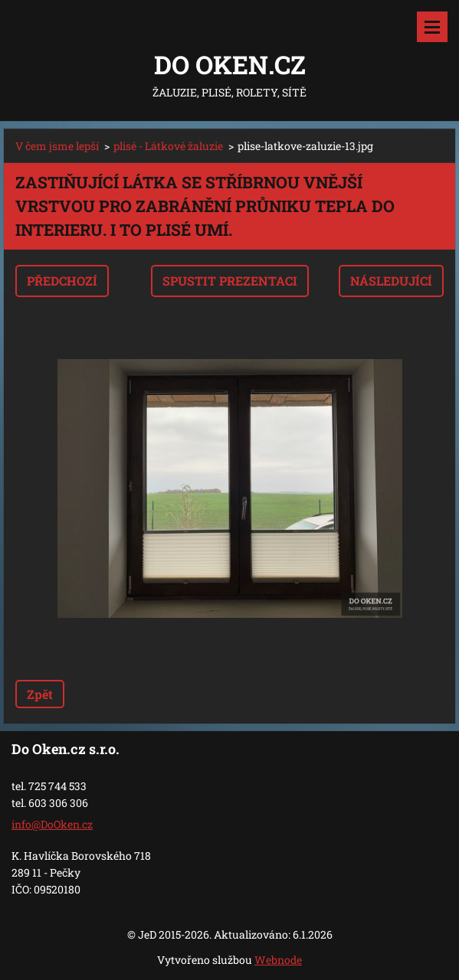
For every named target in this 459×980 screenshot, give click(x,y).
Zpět (40, 694)
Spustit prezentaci (230, 281)
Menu (432, 27)
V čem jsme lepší (57, 146)
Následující (391, 281)
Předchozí (62, 281)
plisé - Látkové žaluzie (168, 146)
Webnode (278, 960)
